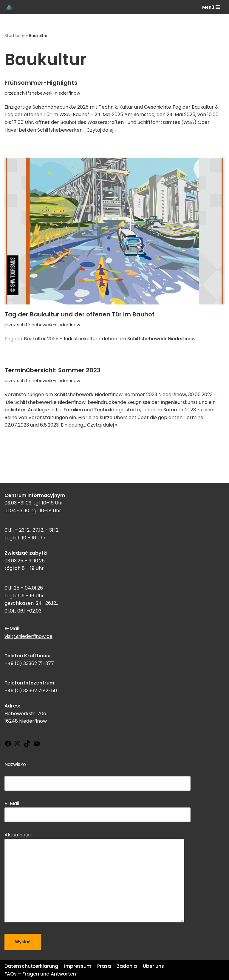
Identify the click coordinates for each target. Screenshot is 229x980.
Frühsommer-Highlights (41, 83)
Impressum (78, 966)
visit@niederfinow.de (28, 636)
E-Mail (98, 809)
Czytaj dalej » (102, 130)
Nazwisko (98, 774)
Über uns (153, 966)
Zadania (127, 966)
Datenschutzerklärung (31, 966)
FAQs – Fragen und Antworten (40, 974)
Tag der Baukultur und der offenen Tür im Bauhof (79, 314)
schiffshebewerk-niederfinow (49, 93)
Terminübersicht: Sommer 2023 (52, 370)
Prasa (104, 966)
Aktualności (94, 878)
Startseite (15, 36)
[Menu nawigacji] (211, 7)
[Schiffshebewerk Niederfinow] (9, 7)
